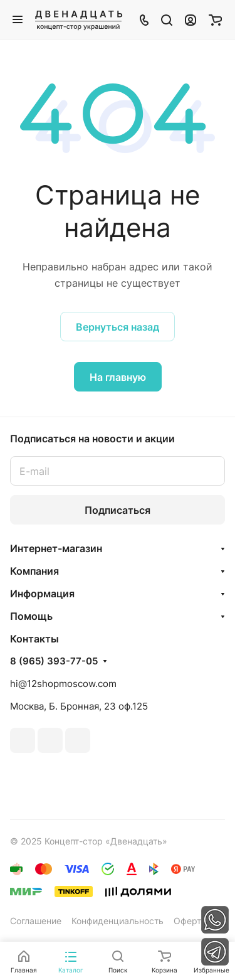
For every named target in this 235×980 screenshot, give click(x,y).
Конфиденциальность (118, 921)
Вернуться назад (118, 327)
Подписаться (118, 510)
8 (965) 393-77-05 (54, 661)
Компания (34, 571)
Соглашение (36, 921)
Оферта (190, 921)
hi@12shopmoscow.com (63, 684)
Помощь (31, 616)
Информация (42, 594)
